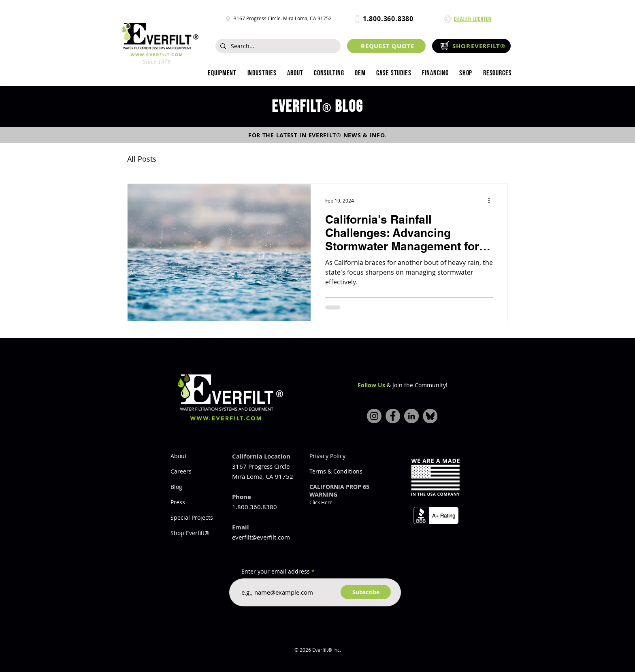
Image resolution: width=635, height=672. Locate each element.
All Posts (142, 159)
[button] (262, 73)
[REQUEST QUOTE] (386, 46)
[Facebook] (393, 416)
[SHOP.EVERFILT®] (471, 46)
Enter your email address (276, 572)
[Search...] (277, 46)
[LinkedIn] (411, 416)
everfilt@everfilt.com (261, 537)
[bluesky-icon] (430, 416)
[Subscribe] (366, 592)
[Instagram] (374, 416)
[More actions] (492, 201)
